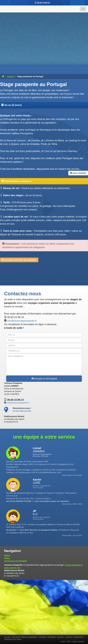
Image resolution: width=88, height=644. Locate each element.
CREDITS (69, 637)
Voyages (11, 76)
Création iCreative (78, 642)
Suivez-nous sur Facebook (15, 561)
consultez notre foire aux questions (19, 260)
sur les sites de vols (22, 411)
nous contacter (78, 173)
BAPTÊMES (52, 637)
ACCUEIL (7, 637)
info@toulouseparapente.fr (22, 321)
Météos (7, 555)
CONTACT (61, 637)
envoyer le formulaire (44, 379)
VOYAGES (42, 637)
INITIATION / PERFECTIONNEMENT (25, 637)
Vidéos (7, 558)
